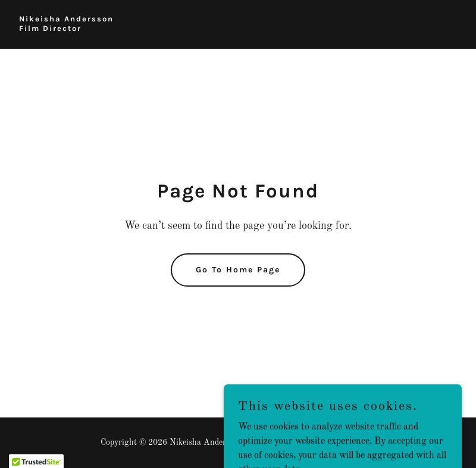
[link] (66, 29)
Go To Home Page (238, 270)
